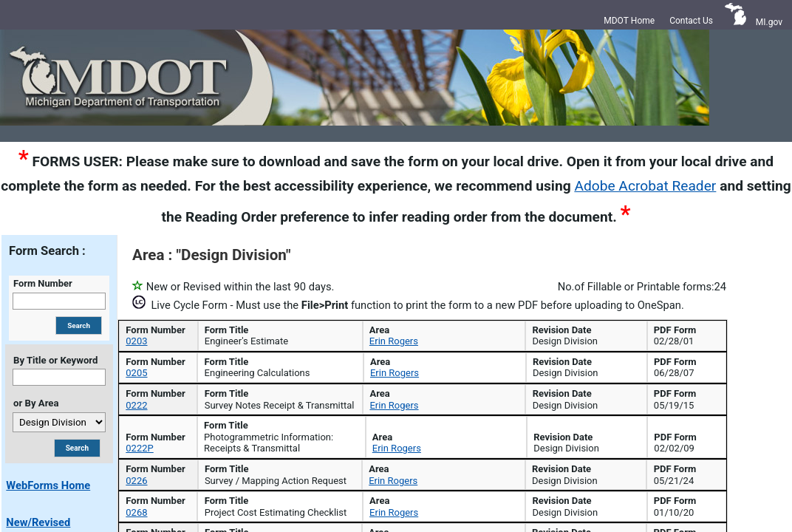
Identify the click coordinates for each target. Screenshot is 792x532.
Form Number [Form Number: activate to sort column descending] (154, 331)
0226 (133, 499)
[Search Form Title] (283, 358)
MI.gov (769, 22)
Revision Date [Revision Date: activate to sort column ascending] (681, 331)
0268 (133, 522)
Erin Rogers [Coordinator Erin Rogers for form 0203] (393, 393)
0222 (133, 439)
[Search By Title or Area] (77, 448)
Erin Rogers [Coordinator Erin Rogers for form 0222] (393, 439)
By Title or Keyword (55, 360)
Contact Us (691, 21)
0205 (133, 416)
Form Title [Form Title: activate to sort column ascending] (279, 331)
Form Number (43, 283)
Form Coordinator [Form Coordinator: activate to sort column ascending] (441, 331)
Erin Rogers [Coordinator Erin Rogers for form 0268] (393, 522)
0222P (136, 476)
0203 (133, 393)
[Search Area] (586, 358)
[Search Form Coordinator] (446, 358)
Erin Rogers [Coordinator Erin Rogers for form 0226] (393, 499)
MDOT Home (629, 21)
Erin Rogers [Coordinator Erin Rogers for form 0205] (393, 416)
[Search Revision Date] (686, 358)
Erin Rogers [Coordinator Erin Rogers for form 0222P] (393, 476)
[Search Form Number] (159, 358)
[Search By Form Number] (79, 325)
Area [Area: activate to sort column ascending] (580, 331)
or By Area (36, 403)
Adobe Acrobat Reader (645, 186)
